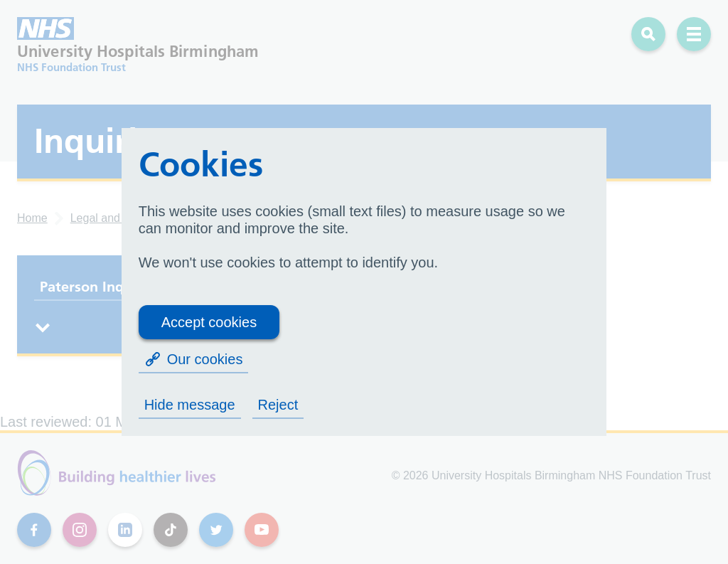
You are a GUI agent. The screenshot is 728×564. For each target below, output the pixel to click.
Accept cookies (209, 322)
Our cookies (194, 359)
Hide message (190, 405)
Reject (278, 405)
